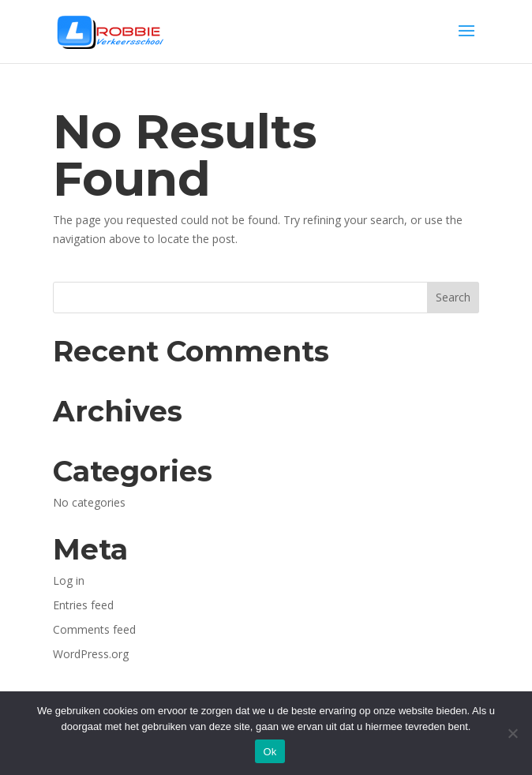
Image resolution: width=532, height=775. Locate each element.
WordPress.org (91, 654)
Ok (270, 752)
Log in (69, 580)
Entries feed (83, 605)
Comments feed (94, 629)
